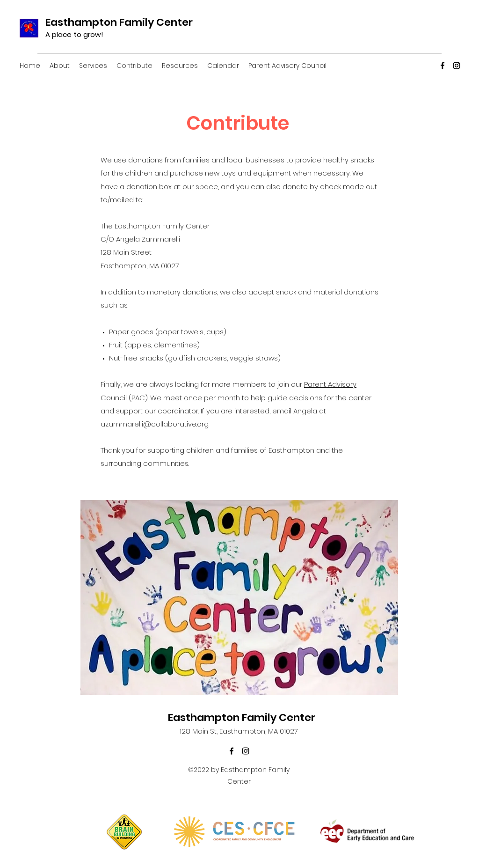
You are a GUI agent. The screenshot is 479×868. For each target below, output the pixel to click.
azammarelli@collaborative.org (155, 424)
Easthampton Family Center (119, 22)
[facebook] (443, 66)
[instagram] (457, 66)
